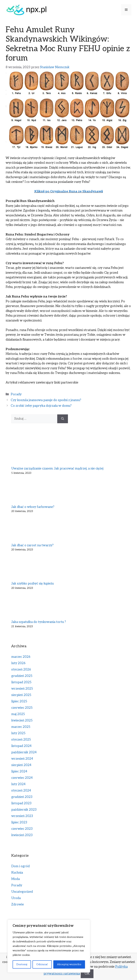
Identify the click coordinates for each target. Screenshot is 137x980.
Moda (15, 879)
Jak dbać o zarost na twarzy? (32, 545)
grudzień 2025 (22, 676)
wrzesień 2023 (22, 816)
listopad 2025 (21, 682)
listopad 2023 (21, 803)
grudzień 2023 (22, 797)
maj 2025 (18, 714)
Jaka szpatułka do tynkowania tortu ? (39, 622)
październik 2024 (24, 752)
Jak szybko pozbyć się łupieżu (32, 584)
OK (87, 974)
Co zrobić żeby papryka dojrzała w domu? (41, 406)
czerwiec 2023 (22, 829)
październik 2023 (24, 810)
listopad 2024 (21, 746)
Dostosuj (22, 964)
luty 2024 (18, 784)
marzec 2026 (21, 657)
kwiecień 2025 (22, 721)
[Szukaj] (63, 419)
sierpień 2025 (21, 695)
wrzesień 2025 (22, 689)
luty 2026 (18, 663)
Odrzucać (42, 964)
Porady (16, 394)
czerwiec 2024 (22, 778)
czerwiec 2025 (22, 708)
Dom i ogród (20, 866)
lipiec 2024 (19, 771)
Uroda (16, 898)
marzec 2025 (21, 727)
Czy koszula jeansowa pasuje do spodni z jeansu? (46, 400)
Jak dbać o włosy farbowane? (33, 507)
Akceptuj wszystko (69, 964)
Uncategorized (22, 892)
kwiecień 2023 (22, 835)
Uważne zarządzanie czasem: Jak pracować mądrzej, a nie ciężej (57, 469)
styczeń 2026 (21, 670)
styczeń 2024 (21, 791)
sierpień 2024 (21, 765)
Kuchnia (17, 873)
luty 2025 (18, 733)
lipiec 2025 (19, 701)
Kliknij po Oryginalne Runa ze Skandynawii (69, 191)
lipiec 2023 (19, 822)
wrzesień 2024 (22, 759)
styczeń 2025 (21, 740)
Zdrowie (18, 905)
